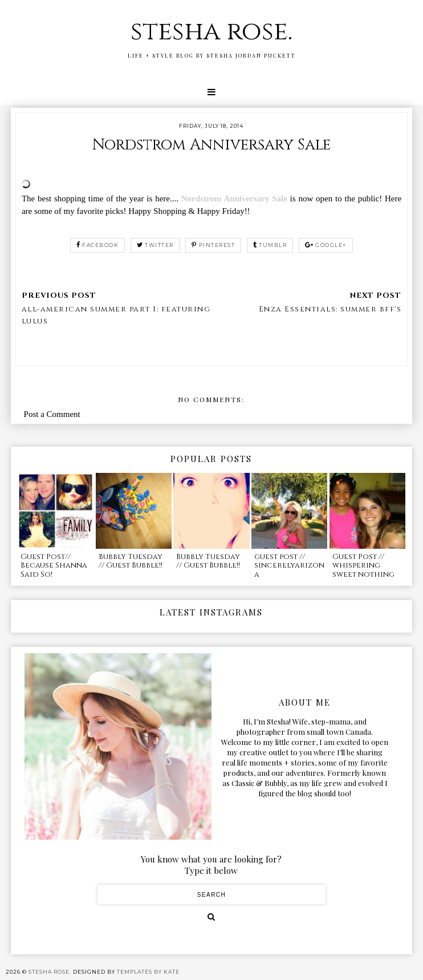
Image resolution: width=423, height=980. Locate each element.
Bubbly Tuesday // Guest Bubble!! (131, 561)
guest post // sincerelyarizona (289, 566)
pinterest (213, 245)
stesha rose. (211, 32)
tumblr (270, 245)
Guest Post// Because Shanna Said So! (54, 566)
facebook (98, 245)
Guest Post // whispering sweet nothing (363, 566)
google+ (326, 245)
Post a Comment (52, 414)
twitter (155, 245)
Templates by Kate (148, 972)
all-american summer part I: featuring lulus (116, 315)
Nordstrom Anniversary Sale (234, 199)
